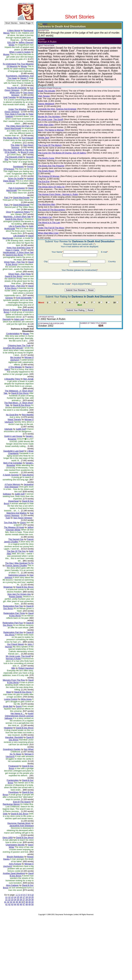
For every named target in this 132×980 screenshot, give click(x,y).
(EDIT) (43, 24)
